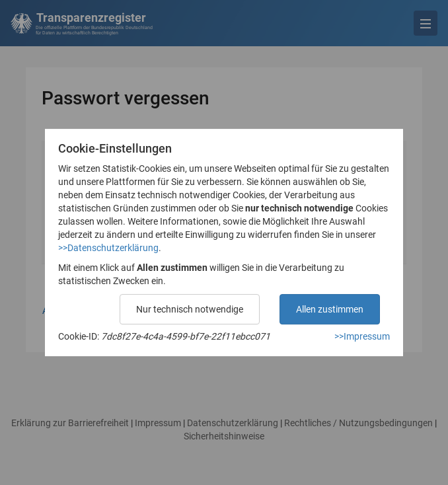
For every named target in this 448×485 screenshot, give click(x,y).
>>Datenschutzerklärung (108, 248)
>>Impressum (362, 336)
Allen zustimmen (330, 309)
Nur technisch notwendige (190, 309)
